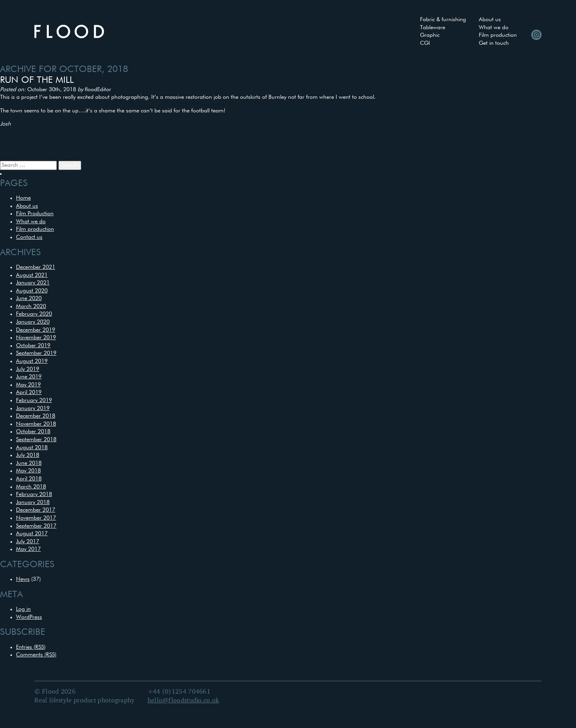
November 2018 (36, 424)
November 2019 (36, 338)
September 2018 (36, 440)
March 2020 (31, 306)
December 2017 (36, 510)
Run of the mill (37, 80)
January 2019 (33, 408)
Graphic (430, 35)
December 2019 (36, 330)
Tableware (433, 28)
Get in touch (494, 43)
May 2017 (28, 549)
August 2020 (32, 291)
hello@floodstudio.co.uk (183, 701)
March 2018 (31, 487)
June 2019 (29, 377)
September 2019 (36, 353)
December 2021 (36, 267)
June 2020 (29, 298)
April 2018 (29, 479)
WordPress (29, 617)
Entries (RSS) (31, 647)
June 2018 (29, 463)
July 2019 (28, 369)
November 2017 (36, 518)
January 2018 (33, 502)
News (23, 579)
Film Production (35, 214)
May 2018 (28, 471)
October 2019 (33, 346)
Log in (23, 609)
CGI (425, 43)
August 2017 (32, 534)
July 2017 (28, 542)
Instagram (536, 35)
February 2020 (34, 314)
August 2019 (32, 361)
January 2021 (33, 283)
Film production (498, 35)
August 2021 (32, 275)
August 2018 (32, 448)
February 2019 (34, 400)
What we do (494, 28)
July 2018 (28, 455)
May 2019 (28, 385)
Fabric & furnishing (443, 20)
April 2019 (29, 392)
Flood (69, 32)
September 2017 (36, 526)
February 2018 (34, 494)
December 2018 (36, 416)
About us (490, 20)
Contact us (29, 237)
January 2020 (33, 322)
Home (23, 198)
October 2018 (33, 432)
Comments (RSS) (36, 655)
